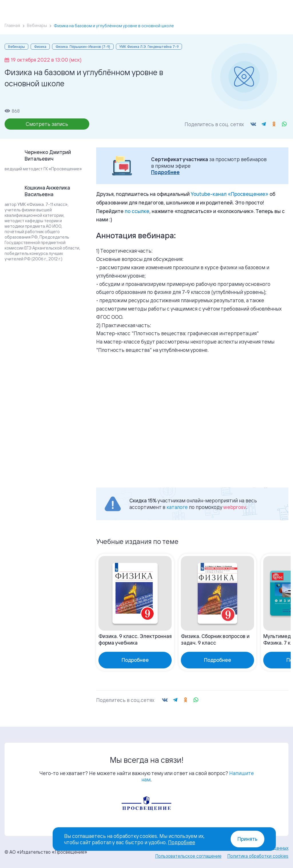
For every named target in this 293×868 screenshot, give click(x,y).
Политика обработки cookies (258, 856)
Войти (246, 9)
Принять (248, 839)
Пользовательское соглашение (188, 856)
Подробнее (165, 172)
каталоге (177, 507)
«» (230, 194)
